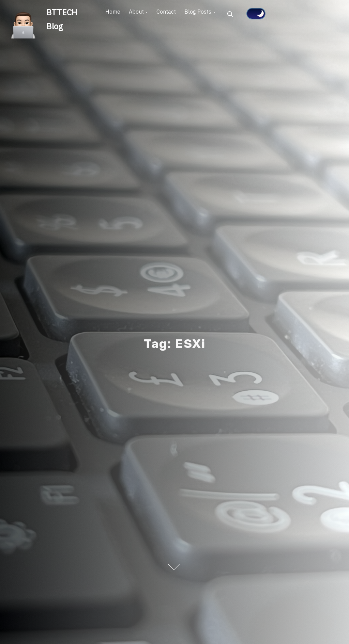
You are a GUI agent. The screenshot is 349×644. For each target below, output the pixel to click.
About (144, 14)
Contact (179, 14)
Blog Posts (216, 14)
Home (115, 14)
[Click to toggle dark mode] (276, 14)
